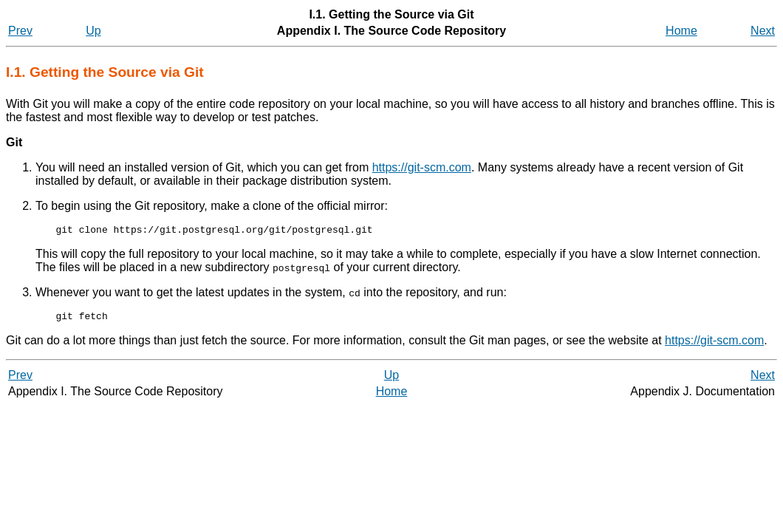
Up (93, 31)
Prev (20, 31)
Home (681, 31)
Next (763, 31)
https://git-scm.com (422, 167)
